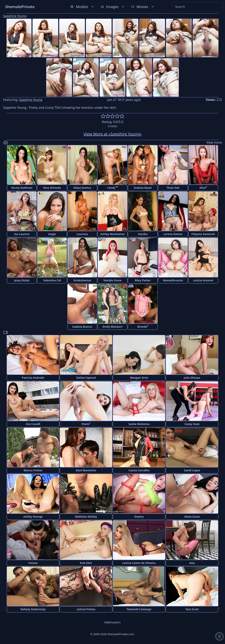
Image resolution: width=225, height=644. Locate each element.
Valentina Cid (52, 280)
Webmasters (113, 622)
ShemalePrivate (20, 7)
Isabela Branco (82, 327)
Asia (192, 563)
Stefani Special (86, 378)
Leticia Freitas (86, 609)
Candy (113, 187)
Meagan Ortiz (139, 378)
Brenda (143, 326)
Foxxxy (33, 563)
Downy (139, 517)
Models (82, 7)
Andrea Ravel (143, 188)
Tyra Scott (192, 609)
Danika (143, 234)
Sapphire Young (15, 16)
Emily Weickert (113, 327)
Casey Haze (192, 424)
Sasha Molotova (139, 424)
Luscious (82, 234)
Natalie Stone (113, 280)
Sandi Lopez (192, 470)
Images (113, 7)
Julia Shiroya (192, 378)
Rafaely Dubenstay (33, 609)
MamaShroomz (173, 280)
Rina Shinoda (52, 188)
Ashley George (33, 517)
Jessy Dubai (22, 280)
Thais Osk (173, 188)
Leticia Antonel (203, 280)
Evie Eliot (86, 563)
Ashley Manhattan (113, 234)
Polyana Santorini (203, 234)
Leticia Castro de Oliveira (139, 563)
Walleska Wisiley (86, 517)
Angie (52, 234)
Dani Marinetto (86, 470)
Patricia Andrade (33, 378)
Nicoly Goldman (22, 188)
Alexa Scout (192, 517)
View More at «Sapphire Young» (113, 134)
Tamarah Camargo (139, 609)
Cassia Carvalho (139, 470)
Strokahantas (82, 280)
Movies (143, 7)
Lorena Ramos (173, 234)
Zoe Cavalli (33, 424)
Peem (86, 424)
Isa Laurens (22, 234)
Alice (203, 187)
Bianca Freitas (33, 470)
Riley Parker (143, 280)
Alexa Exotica (82, 188)
